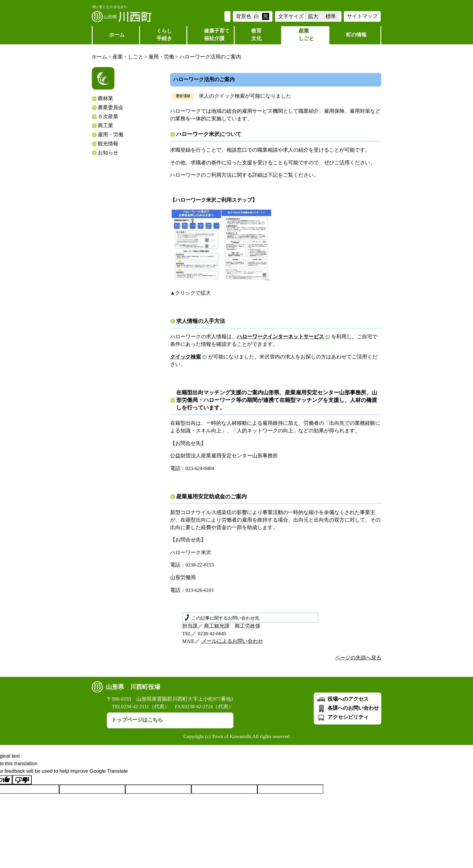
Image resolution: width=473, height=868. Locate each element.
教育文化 (256, 35)
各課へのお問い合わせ (348, 708)
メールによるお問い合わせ (232, 641)
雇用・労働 (161, 57)
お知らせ (108, 153)
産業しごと (306, 35)
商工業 (105, 126)
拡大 (313, 16)
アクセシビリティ (342, 717)
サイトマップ (362, 16)
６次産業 (108, 117)
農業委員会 (111, 107)
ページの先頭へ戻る (358, 658)
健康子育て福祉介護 (217, 35)
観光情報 (108, 144)
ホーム (117, 35)
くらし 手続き (164, 35)
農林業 (105, 98)
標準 (331, 16)
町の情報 (356, 35)
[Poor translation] (22, 780)
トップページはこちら (137, 720)
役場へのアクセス (342, 699)
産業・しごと (128, 57)
